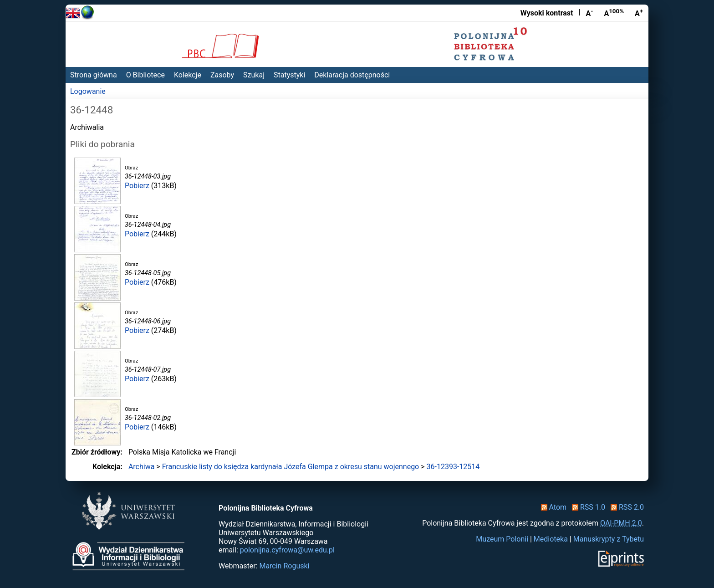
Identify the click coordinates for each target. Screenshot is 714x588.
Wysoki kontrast (547, 13)
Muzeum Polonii (502, 539)
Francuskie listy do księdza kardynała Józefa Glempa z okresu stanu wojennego (291, 467)
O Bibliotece (145, 75)
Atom (552, 507)
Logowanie (88, 91)
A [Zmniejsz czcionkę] (589, 13)
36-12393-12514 (453, 467)
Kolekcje (188, 75)
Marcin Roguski (284, 566)
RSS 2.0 (625, 507)
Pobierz (137, 186)
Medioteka (551, 539)
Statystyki (289, 75)
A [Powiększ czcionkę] (639, 13)
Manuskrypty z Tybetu (609, 539)
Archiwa (142, 467)
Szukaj (254, 75)
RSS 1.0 (587, 507)
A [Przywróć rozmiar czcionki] (614, 13)
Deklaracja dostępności (352, 75)
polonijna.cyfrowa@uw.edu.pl (287, 550)
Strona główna (94, 75)
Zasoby (222, 75)
